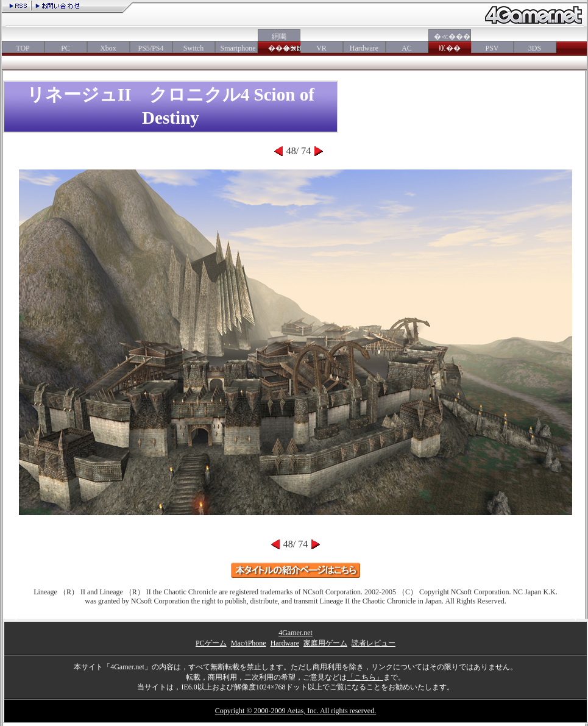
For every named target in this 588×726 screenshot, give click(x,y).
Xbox (108, 48)
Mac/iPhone (249, 643)
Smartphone (236, 48)
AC (407, 48)
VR (321, 48)
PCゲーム (211, 643)
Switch (193, 48)
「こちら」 (365, 677)
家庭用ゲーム (325, 643)
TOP (23, 48)
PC (66, 48)
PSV (492, 48)
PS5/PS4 (151, 48)
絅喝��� (279, 42)
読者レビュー (374, 643)
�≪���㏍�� (450, 42)
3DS (535, 48)
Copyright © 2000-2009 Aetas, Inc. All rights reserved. (296, 711)
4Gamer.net (296, 633)
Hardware (364, 48)
